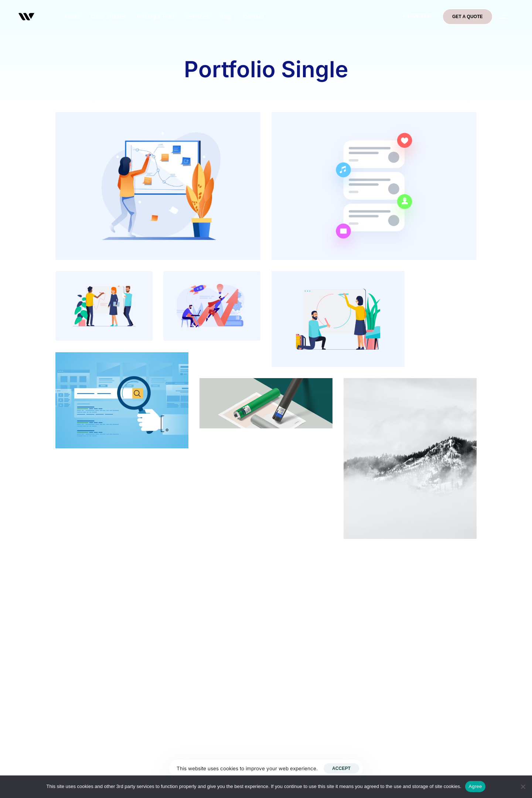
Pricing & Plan (156, 16)
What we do (389, 647)
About (72, 16)
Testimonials (390, 663)
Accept (341, 768)
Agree (475, 786)
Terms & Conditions (400, 679)
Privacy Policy (392, 615)
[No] (523, 787)
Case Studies (108, 16)
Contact (254, 16)
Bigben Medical (394, 600)
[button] (503, 17)
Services (197, 16)
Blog (226, 16)
